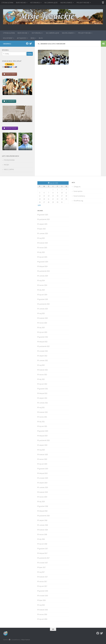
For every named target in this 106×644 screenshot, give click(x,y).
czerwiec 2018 (44, 525)
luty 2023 (42, 328)
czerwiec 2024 (44, 276)
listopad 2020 (43, 436)
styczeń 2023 (43, 332)
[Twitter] (31, 44)
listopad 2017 (43, 553)
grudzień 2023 (44, 299)
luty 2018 (42, 539)
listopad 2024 (43, 266)
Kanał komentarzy (79, 196)
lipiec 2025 (42, 229)
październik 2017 (44, 558)
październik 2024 (44, 271)
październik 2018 (44, 516)
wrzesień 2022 (44, 351)
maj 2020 (42, 450)
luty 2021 (42, 422)
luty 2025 (42, 252)
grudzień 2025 (44, 215)
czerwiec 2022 (44, 360)
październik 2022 (44, 346)
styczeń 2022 (43, 384)
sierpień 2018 (43, 520)
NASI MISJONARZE (66, 3)
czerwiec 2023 (44, 309)
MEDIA (33, 38)
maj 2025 (42, 238)
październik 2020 (44, 440)
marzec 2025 (43, 248)
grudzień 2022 (44, 337)
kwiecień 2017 (43, 577)
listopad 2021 (43, 393)
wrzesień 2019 (44, 478)
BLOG (41, 38)
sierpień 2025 (43, 224)
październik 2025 (44, 219)
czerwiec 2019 (44, 487)
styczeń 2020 (43, 464)
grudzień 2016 (44, 591)
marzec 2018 (43, 534)
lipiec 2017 (42, 567)
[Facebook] (27, 44)
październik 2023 (44, 304)
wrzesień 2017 (44, 563)
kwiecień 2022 (43, 370)
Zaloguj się (77, 187)
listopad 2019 (43, 473)
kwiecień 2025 (43, 243)
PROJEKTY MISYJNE (83, 3)
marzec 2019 (43, 497)
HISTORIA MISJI (35, 3)
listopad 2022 (43, 342)
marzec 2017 (43, 581)
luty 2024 (42, 290)
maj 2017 (42, 572)
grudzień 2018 (44, 506)
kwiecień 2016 (43, 610)
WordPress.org (78, 201)
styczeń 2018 (43, 544)
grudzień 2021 (44, 389)
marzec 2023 (43, 323)
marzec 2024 (43, 285)
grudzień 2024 (44, 262)
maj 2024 (42, 280)
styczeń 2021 (43, 426)
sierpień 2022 (43, 356)
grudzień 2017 (44, 549)
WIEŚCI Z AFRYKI (9, 169)
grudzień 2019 (44, 469)
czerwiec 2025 (44, 233)
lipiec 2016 (42, 600)
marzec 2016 (43, 614)
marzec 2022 (43, 375)
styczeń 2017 (43, 586)
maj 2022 (42, 365)
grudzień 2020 (44, 431)
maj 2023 (42, 313)
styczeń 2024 (43, 295)
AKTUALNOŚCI (22, 38)
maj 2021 (42, 407)
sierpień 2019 (43, 483)
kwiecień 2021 (43, 412)
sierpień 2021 (43, 398)
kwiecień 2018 (43, 530)
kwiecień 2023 (43, 318)
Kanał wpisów (78, 191)
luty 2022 (42, 379)
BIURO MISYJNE (21, 3)
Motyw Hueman (26, 640)
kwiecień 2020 (43, 455)
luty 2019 (42, 502)
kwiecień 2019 (43, 492)
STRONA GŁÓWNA (7, 3)
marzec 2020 (43, 459)
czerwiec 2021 (44, 403)
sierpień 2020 (43, 445)
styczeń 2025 (43, 257)
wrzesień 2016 (44, 596)
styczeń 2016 (43, 619)
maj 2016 (42, 605)
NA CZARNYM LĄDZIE (51, 3)
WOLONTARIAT (8, 38)
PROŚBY (6, 165)
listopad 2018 (43, 511)
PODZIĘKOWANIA (9, 160)
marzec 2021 (43, 417)
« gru (39, 205)
